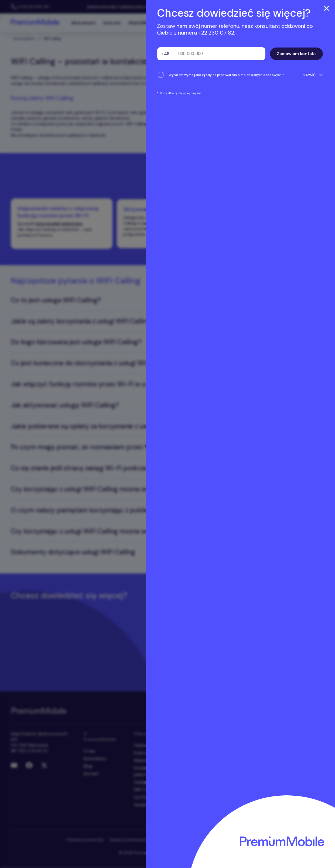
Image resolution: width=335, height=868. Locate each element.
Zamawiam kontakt (296, 54)
